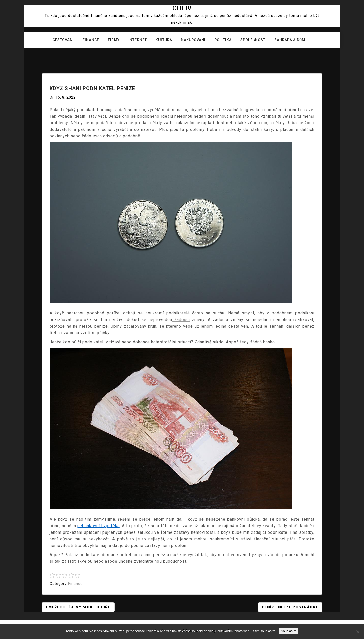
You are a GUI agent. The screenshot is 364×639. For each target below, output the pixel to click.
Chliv (182, 8)
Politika (223, 40)
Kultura (164, 40)
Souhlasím (289, 631)
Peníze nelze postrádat (290, 607)
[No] (358, 632)
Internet (138, 40)
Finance (91, 40)
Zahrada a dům (290, 40)
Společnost (253, 40)
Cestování (63, 40)
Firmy (114, 40)
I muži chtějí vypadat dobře (78, 607)
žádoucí (181, 320)
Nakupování (193, 40)
